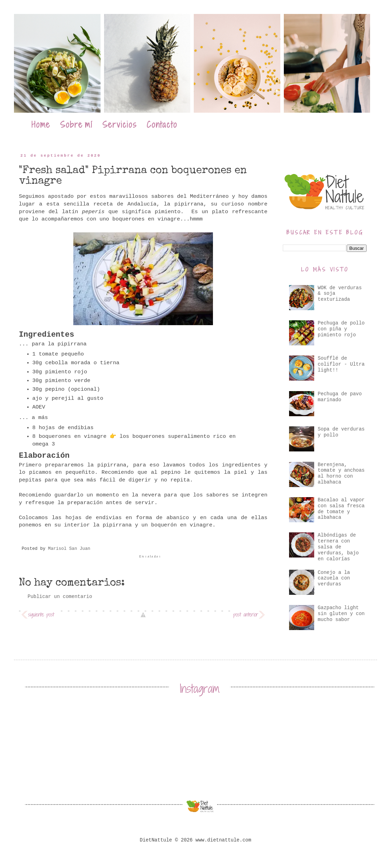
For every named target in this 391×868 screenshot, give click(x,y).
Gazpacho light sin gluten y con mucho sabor (341, 614)
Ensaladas (150, 556)
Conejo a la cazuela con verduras (334, 578)
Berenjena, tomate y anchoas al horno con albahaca (341, 473)
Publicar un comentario (60, 597)
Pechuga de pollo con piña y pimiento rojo (341, 329)
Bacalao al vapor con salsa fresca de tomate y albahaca (341, 509)
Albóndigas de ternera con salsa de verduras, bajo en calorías (338, 547)
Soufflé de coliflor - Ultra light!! (341, 364)
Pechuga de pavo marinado (340, 397)
